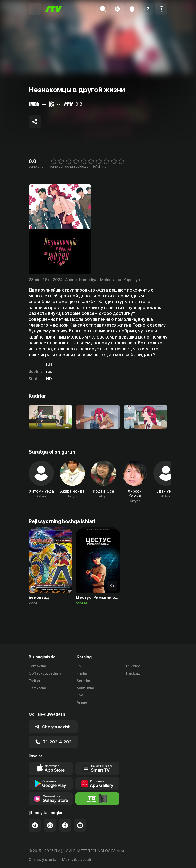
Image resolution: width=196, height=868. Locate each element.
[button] (146, 9)
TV (79, 666)
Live (80, 695)
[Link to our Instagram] (50, 825)
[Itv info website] (97, 798)
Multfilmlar (86, 688)
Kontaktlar (38, 666)
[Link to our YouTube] (80, 825)
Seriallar (84, 681)
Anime (82, 702)
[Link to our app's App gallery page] (97, 783)
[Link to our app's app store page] (51, 768)
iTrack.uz (132, 673)
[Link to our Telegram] (35, 825)
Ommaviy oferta (42, 859)
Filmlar (82, 673)
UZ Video (132, 666)
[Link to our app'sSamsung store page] (51, 798)
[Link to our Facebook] (65, 825)
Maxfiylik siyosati (77, 859)
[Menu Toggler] (35, 9)
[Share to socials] (35, 122)
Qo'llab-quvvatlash (45, 673)
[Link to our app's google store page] (51, 783)
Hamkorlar (38, 688)
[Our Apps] (97, 768)
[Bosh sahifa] (54, 9)
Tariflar (35, 681)
